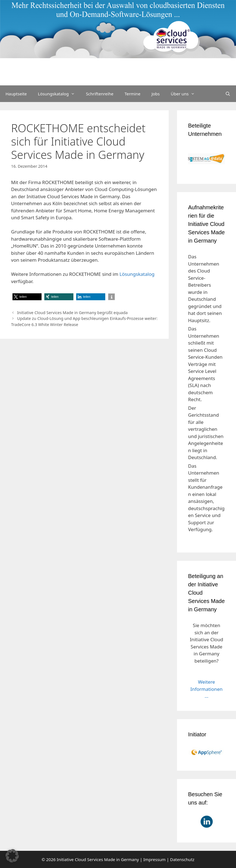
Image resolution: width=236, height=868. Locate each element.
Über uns (186, 94)
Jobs (156, 94)
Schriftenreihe (100, 94)
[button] (27, 297)
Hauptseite (16, 94)
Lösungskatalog (59, 94)
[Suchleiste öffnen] (228, 94)
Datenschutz (182, 859)
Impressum (155, 859)
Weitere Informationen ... (206, 689)
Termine (132, 94)
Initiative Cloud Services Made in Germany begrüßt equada (72, 313)
